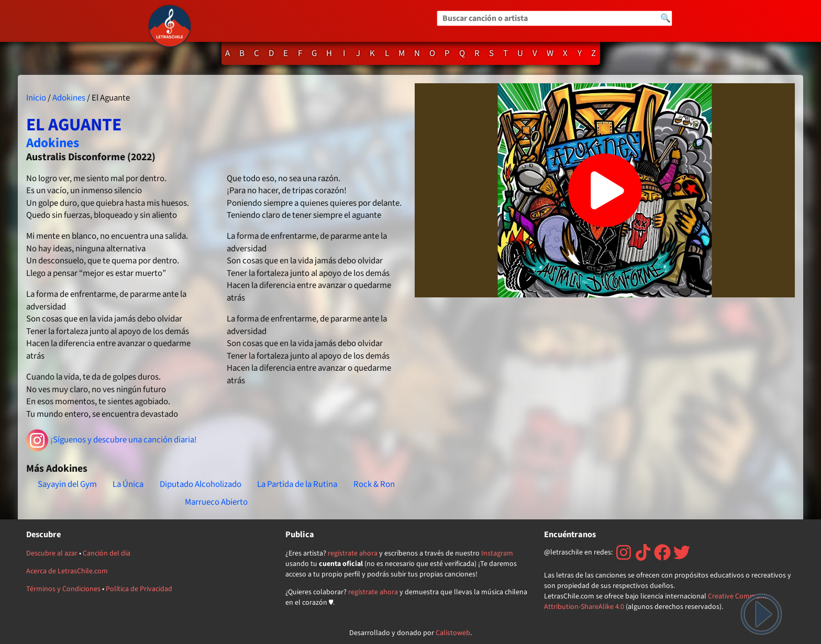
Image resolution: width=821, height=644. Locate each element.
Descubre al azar (52, 553)
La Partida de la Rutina (297, 484)
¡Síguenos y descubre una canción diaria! (112, 440)
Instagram (497, 553)
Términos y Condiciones (63, 589)
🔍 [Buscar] (665, 18)
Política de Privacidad (139, 589)
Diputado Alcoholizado (201, 484)
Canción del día (107, 553)
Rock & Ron (374, 484)
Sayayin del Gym (67, 484)
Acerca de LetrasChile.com (67, 571)
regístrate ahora (353, 553)
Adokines (69, 98)
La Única (128, 484)
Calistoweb (453, 633)
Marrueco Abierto (216, 502)
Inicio (36, 98)
